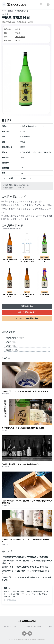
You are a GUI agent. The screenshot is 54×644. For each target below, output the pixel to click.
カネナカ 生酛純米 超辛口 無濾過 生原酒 (27, 261)
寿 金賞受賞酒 (44, 294)
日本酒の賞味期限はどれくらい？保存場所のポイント (21, 464)
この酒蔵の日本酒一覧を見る (12, 229)
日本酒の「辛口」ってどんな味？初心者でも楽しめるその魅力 (25, 391)
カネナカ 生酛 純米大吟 (44, 261)
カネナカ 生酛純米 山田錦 (10, 296)
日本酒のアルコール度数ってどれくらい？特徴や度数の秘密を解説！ (26, 541)
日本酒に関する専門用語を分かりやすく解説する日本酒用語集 (25, 557)
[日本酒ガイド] (16, 4)
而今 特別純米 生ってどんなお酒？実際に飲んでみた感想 (23, 428)
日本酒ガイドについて (11, 627)
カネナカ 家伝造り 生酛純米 (27, 296)
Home (4, 11)
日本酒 (11, 11)
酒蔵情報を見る (27, 306)
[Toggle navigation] (4, 4)
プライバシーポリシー (33, 627)
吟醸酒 (18, 29)
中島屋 (9, 22)
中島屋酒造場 (22, 22)
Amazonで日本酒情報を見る (27, 318)
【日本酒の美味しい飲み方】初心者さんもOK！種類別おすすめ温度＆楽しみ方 (27, 502)
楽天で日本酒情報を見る (27, 312)
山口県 (30, 22)
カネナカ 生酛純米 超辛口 (10, 261)
